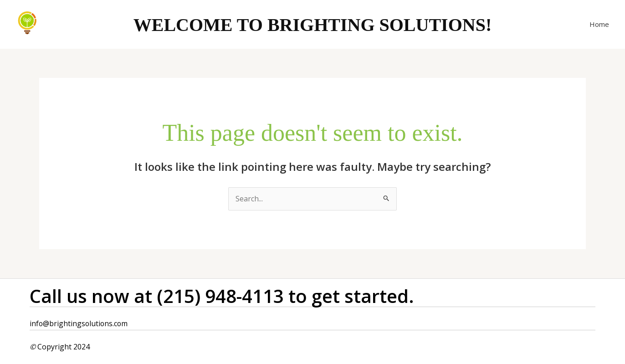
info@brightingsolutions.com (79, 323)
